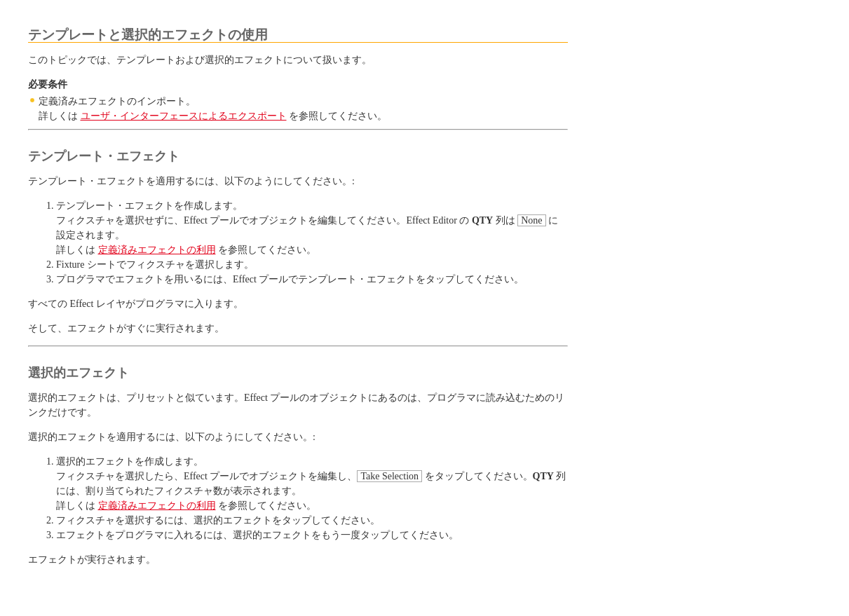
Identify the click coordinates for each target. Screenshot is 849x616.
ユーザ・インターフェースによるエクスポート (184, 116)
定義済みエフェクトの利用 (157, 250)
